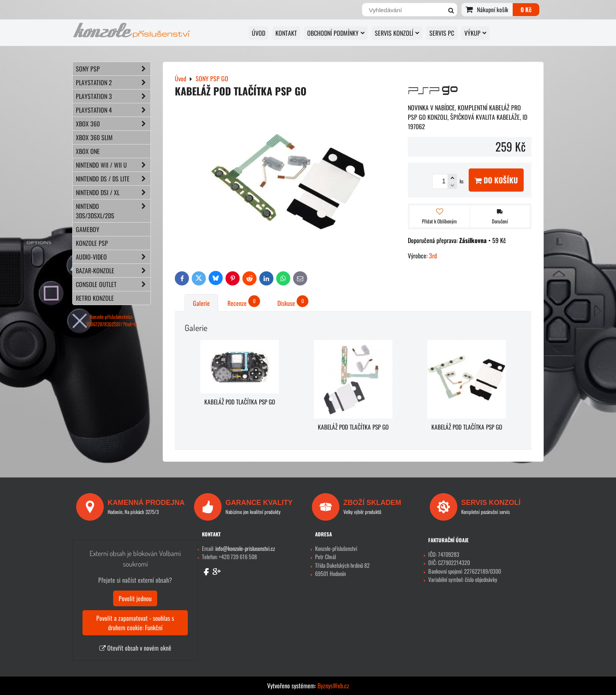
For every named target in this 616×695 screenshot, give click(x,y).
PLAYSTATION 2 (113, 82)
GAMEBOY (88, 229)
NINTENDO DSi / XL (113, 192)
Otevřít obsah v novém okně (135, 648)
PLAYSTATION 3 (113, 96)
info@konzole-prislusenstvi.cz (245, 548)
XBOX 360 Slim (94, 137)
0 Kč (526, 9)
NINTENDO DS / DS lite (113, 179)
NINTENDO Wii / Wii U (113, 165)
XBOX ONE (88, 151)
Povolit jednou (135, 598)
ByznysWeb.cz (333, 686)
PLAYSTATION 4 (113, 110)
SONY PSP (113, 69)
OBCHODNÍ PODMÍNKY (336, 33)
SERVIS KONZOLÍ (397, 33)
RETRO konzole (95, 298)
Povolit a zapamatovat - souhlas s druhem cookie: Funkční (135, 623)
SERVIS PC (442, 33)
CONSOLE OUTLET (113, 284)
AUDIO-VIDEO (113, 257)
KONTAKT (286, 33)
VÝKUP (475, 33)
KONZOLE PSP (92, 243)
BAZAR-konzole (113, 271)
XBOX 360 (113, 124)
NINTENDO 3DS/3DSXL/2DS (113, 211)
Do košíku (496, 180)
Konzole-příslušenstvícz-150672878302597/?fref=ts (112, 320)
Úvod (258, 33)
